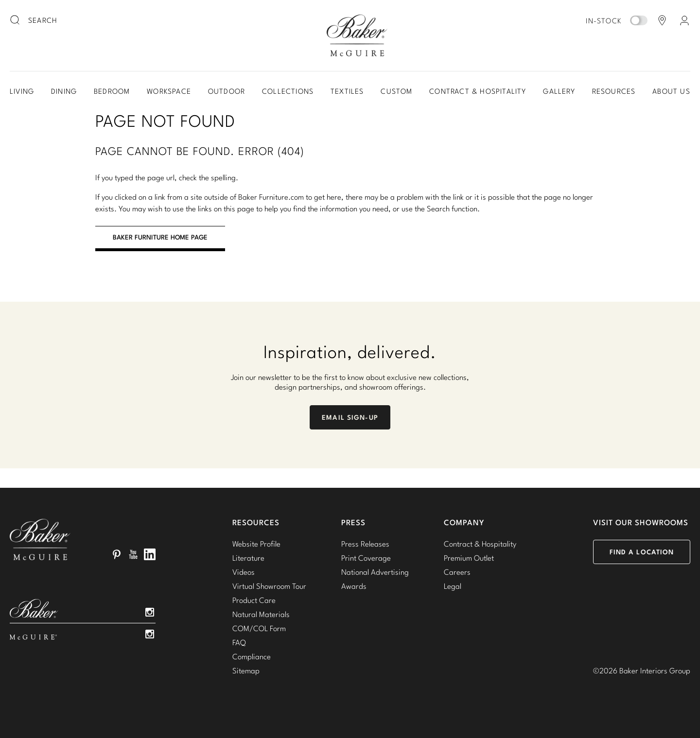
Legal (453, 586)
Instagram (150, 612)
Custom (396, 91)
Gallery (559, 91)
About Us (671, 91)
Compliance (252, 656)
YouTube (133, 554)
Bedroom (112, 91)
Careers (457, 572)
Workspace (169, 91)
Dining (64, 91)
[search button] (16, 20)
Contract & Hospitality (478, 91)
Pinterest (117, 554)
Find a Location (642, 552)
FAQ (239, 642)
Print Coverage (366, 558)
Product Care (254, 600)
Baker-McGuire (357, 35)
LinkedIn (150, 554)
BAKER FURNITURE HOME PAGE (160, 237)
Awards (354, 586)
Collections (288, 91)
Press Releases (365, 544)
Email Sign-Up (350, 417)
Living (22, 91)
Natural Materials (261, 614)
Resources (614, 91)
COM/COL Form (259, 628)
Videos (244, 572)
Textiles (347, 91)
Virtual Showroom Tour (269, 586)
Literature (248, 558)
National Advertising (375, 572)
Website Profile (256, 544)
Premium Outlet (469, 558)
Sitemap (246, 670)
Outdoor (227, 91)
